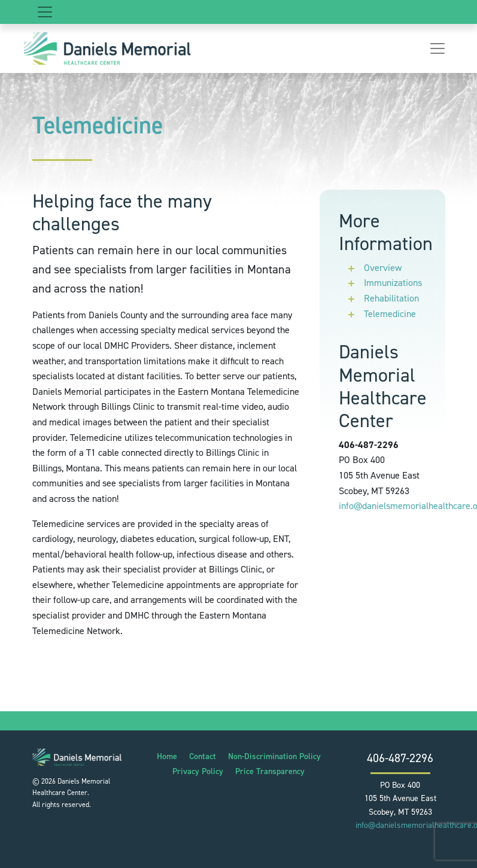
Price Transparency (270, 771)
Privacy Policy (198, 771)
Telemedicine (390, 314)
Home (167, 756)
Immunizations (393, 283)
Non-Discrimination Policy (274, 756)
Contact (203, 756)
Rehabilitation (391, 298)
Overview (383, 268)
